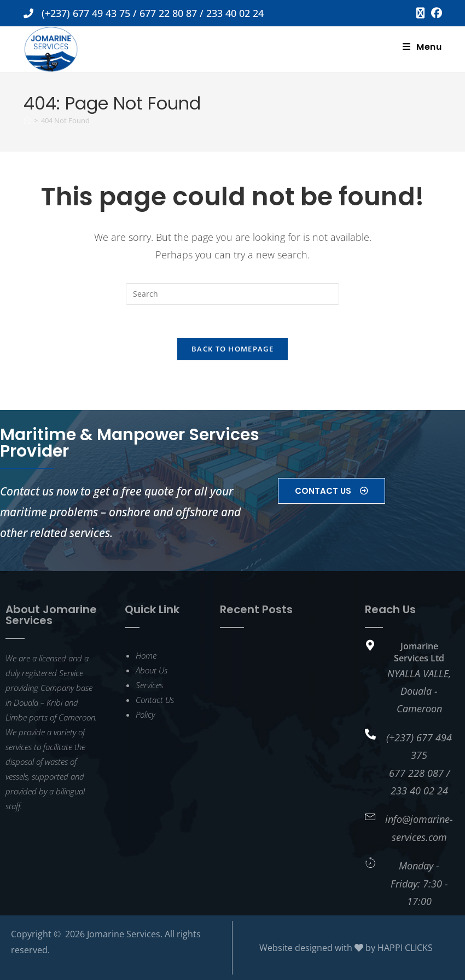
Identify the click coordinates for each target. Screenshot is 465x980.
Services (149, 685)
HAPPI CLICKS (405, 948)
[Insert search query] (233, 294)
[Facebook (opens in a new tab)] (435, 13)
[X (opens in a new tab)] (420, 13)
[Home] (27, 120)
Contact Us (155, 700)
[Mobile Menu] (422, 47)
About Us (152, 670)
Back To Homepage (233, 349)
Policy (145, 714)
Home (146, 655)
